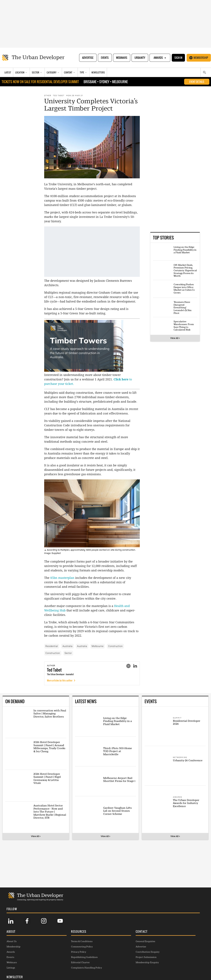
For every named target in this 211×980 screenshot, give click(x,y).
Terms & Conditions (67, 941)
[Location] (22, 73)
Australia (67, 646)
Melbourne (98, 646)
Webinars (121, 58)
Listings (11, 967)
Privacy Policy (64, 951)
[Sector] (37, 73)
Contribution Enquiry (117, 951)
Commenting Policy (67, 946)
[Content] (70, 73)
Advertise (87, 58)
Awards (160, 58)
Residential (52, 646)
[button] (29, 931)
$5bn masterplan (62, 578)
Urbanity (140, 58)
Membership (199, 58)
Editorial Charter (65, 962)
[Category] (53, 73)
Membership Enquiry (117, 962)
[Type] (84, 73)
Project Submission (116, 956)
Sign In (178, 58)
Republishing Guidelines (69, 956)
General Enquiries (115, 941)
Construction (115, 646)
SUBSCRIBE (164, 952)
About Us (12, 941)
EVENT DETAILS (197, 82)
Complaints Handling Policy (71, 967)
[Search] (204, 73)
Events (105, 58)
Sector (68, 653)
